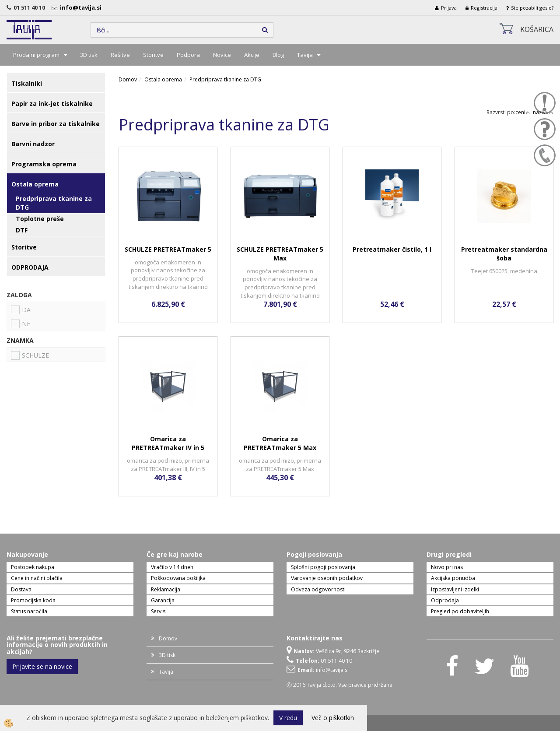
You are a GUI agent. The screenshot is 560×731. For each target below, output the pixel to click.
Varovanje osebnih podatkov (327, 578)
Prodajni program (36, 55)
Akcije (252, 55)
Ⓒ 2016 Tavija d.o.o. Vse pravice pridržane (339, 685)
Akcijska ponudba (453, 578)
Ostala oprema (163, 79)
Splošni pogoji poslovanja (323, 567)
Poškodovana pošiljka (178, 578)
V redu (288, 718)
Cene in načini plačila (37, 578)
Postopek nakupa (33, 567)
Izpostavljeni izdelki (455, 589)
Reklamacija (166, 589)
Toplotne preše (40, 219)
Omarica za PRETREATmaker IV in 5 (168, 443)
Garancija (163, 600)
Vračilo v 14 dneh (172, 567)
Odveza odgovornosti (318, 589)
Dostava (21, 589)
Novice (222, 55)
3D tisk (89, 55)
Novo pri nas (447, 567)
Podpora (188, 55)
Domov (128, 79)
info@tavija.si (82, 7)
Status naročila (29, 611)
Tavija (305, 55)
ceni (523, 112)
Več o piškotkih (333, 718)
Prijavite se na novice (42, 666)
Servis (158, 611)
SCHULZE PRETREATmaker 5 (168, 249)
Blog (278, 55)
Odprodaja (445, 600)
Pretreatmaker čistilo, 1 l (392, 249)
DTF (22, 230)
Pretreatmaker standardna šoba (504, 254)
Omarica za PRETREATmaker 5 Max (280, 443)
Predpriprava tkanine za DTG (54, 203)
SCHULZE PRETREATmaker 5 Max (280, 254)
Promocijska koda (33, 600)
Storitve (153, 55)
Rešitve (120, 55)
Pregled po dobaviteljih (460, 611)
